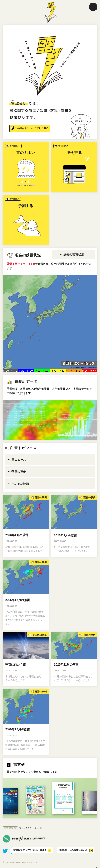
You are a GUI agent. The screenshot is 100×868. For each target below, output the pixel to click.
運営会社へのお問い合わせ (74, 850)
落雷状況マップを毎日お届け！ (30, 850)
